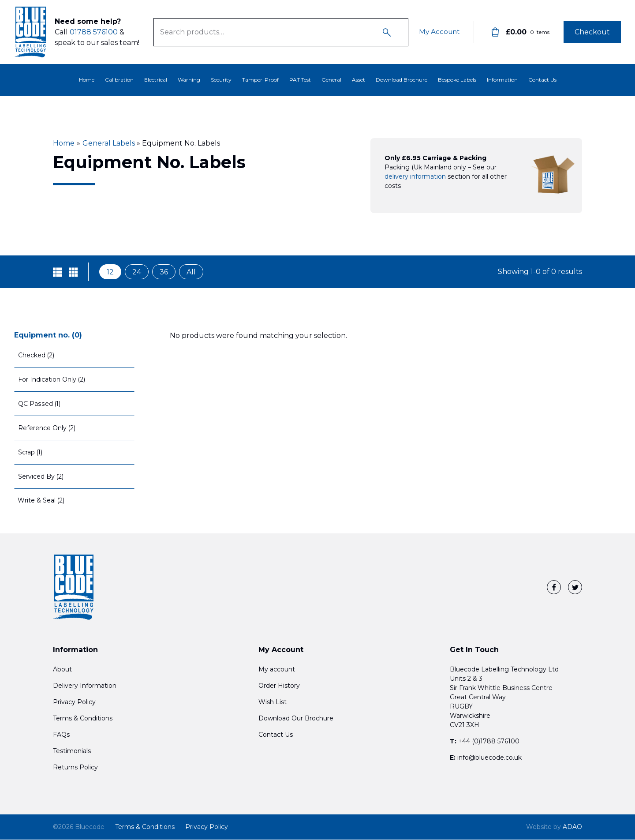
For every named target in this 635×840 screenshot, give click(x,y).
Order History (279, 686)
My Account (438, 32)
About (62, 670)
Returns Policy (75, 768)
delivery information (415, 176)
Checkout (592, 32)
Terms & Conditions (83, 719)
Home (87, 80)
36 (164, 272)
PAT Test (300, 80)
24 (137, 272)
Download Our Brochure (296, 719)
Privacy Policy (74, 702)
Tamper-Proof (260, 80)
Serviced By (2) (41, 476)
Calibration (119, 80)
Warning (189, 80)
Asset (359, 80)
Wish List (273, 702)
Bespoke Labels (457, 80)
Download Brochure (402, 80)
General (331, 80)
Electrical (156, 80)
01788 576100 (94, 32)
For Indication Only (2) (52, 379)
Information (502, 80)
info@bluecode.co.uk (489, 758)
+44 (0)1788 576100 (489, 742)
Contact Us (542, 80)
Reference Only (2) (47, 428)
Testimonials (72, 751)
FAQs (61, 735)
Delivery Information (85, 686)
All (191, 272)
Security (221, 80)
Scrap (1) (31, 452)
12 (110, 272)
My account (277, 670)
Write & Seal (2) (41, 500)
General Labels (109, 143)
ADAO (554, 827)
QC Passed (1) (39, 404)
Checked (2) (36, 355)
